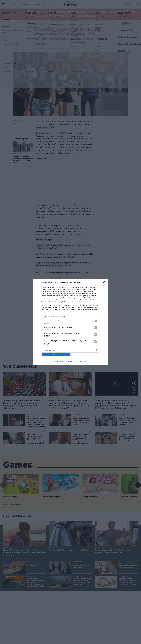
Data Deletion (59, 361)
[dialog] (70, 322)
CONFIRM (56, 354)
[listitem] (70, 317)
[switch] (95, 321)
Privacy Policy (82, 361)
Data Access (70, 361)
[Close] (104, 283)
